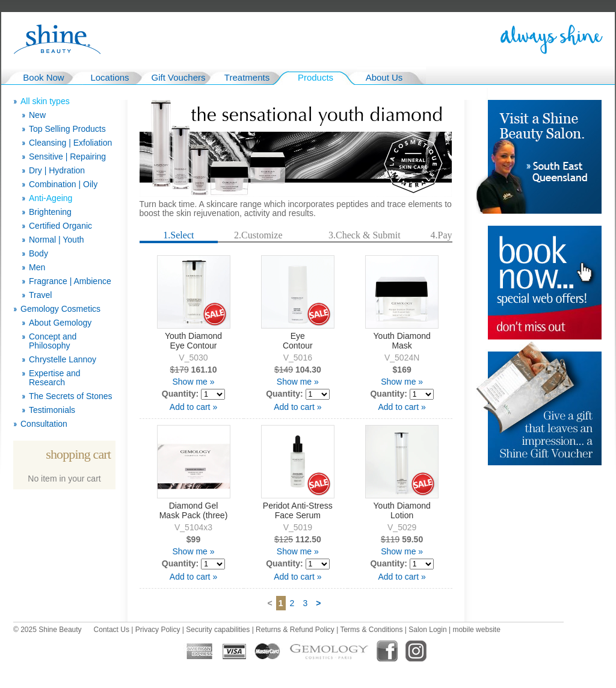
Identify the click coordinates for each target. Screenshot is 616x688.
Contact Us (112, 630)
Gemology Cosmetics (60, 309)
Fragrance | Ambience (70, 281)
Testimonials (52, 410)
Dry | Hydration (57, 171)
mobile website (476, 630)
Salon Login (427, 630)
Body (38, 254)
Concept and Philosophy (53, 341)
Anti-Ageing (51, 198)
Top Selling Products (67, 129)
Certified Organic (60, 226)
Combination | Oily (63, 184)
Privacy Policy (158, 630)
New (37, 115)
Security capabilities (218, 630)
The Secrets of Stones (71, 396)
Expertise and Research (55, 378)
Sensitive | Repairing (67, 157)
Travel (40, 295)
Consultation (44, 424)
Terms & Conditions (371, 630)
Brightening (50, 212)
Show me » (193, 382)
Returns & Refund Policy (295, 630)
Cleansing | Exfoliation (70, 143)
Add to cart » (193, 407)
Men (37, 268)
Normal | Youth (57, 240)
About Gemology (60, 323)
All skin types (45, 101)
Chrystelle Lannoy (63, 360)
